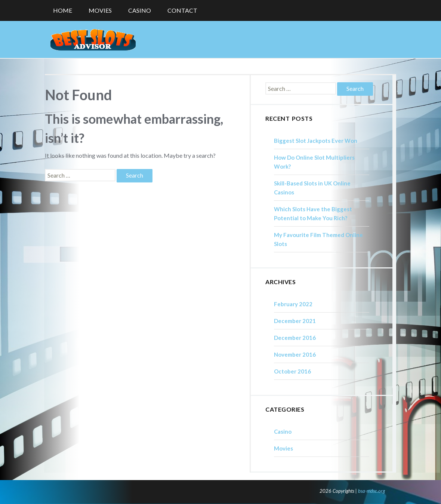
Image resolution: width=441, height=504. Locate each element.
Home (63, 10)
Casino (140, 10)
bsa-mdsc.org (371, 491)
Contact (182, 10)
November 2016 (295, 354)
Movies (100, 10)
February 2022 (293, 304)
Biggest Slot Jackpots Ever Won (316, 141)
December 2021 (295, 321)
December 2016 (295, 338)
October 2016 (292, 371)
